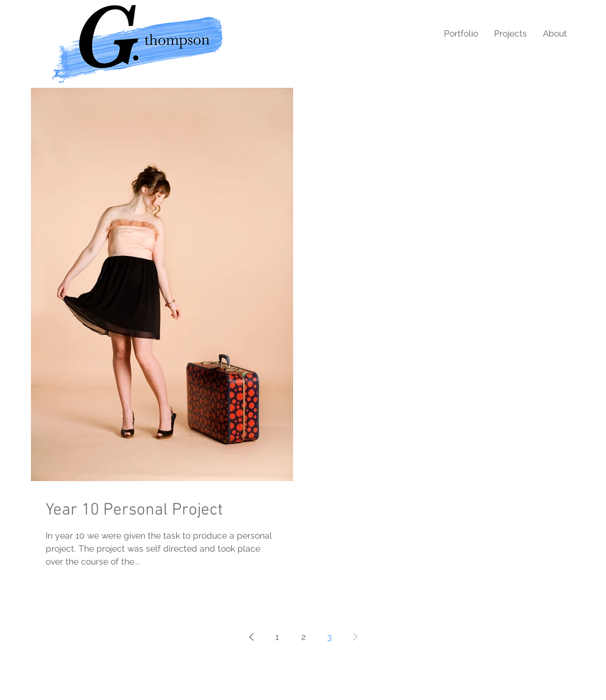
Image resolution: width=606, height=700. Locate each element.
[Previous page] (251, 637)
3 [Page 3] (329, 637)
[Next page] (355, 637)
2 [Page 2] (303, 637)
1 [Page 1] (277, 637)
